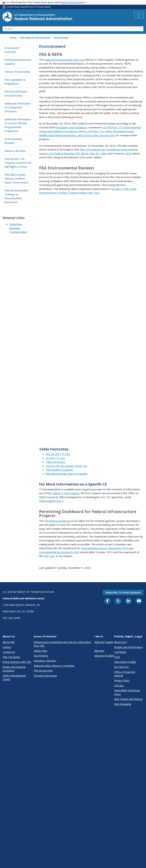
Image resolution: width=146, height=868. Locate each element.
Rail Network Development (35, 37)
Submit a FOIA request (66, 493)
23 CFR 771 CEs (56, 458)
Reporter (99, 651)
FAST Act (49, 556)
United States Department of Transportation (29, 7)
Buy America (41, 656)
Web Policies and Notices (128, 699)
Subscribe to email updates (123, 592)
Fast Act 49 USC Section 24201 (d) (67, 466)
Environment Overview (12, 50)
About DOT (121, 642)
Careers (7, 647)
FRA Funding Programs (59, 470)
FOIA (117, 657)
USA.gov (119, 685)
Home (13, 37)
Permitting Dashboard (58, 521)
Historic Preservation (17, 72)
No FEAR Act (121, 667)
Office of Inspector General (125, 674)
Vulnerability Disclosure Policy (127, 692)
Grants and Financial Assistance (14, 669)
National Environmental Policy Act (64, 60)
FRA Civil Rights (11, 657)
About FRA (9, 642)
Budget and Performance (129, 647)
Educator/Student (104, 657)
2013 (128, 153)
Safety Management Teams (14, 677)
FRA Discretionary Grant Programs (67, 474)
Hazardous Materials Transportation (18, 228)
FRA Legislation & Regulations (15, 82)
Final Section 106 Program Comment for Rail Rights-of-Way (18, 163)
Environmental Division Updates (18, 62)
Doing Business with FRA (17, 662)
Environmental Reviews (13, 141)
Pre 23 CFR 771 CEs (58, 454)
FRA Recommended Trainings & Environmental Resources (16, 196)
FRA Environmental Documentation (16, 93)
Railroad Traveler (104, 644)
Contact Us (9, 652)
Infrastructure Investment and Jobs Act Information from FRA (62, 644)
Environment (61, 37)
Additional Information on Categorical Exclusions (18, 107)
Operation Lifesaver (46, 661)
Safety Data (40, 651)
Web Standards (123, 704)
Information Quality (125, 662)
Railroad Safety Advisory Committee (54, 666)
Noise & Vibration (15, 151)
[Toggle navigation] (139, 15)
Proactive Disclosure (45, 676)
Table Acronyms (55, 462)
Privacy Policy (122, 680)
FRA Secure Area (43, 671)
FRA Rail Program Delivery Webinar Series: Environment (16, 179)
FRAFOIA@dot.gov (51, 501)
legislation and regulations (72, 127)
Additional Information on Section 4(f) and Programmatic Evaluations (18, 125)
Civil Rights (120, 652)
